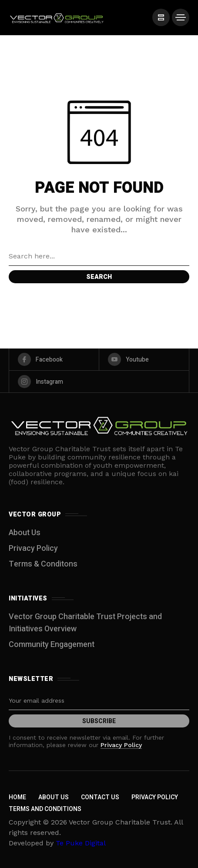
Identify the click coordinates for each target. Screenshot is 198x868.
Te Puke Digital (81, 843)
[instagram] (99, 382)
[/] (161, 17)
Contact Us (100, 797)
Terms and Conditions (45, 809)
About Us (25, 533)
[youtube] (144, 359)
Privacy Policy (33, 548)
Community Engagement (52, 645)
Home (17, 797)
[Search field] (99, 256)
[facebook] (54, 359)
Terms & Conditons (43, 564)
